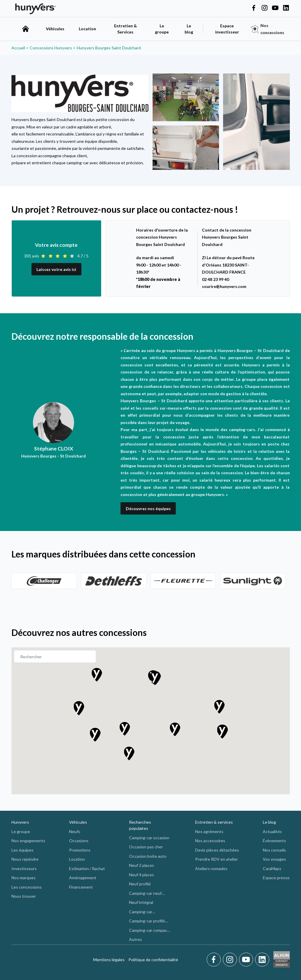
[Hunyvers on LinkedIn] (286, 8)
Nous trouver (24, 896)
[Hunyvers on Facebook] (254, 8)
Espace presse (276, 878)
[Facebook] (215, 960)
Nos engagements (28, 841)
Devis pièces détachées (217, 850)
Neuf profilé (140, 884)
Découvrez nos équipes (148, 509)
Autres (136, 939)
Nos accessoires (210, 841)
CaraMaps (272, 868)
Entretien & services (214, 822)
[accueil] (26, 29)
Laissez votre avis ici (56, 269)
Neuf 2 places (142, 865)
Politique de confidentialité (153, 960)
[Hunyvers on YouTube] (275, 8)
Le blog (269, 822)
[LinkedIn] (262, 960)
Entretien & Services (126, 29)
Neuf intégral (141, 902)
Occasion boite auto (148, 856)
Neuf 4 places (142, 875)
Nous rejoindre (25, 859)
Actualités (272, 831)
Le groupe (162, 29)
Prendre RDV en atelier (216, 859)
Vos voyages (274, 859)
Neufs (75, 831)
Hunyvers (20, 822)
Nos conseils (274, 850)
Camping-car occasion (149, 838)
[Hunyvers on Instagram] (265, 8)
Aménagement (83, 878)
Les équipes (22, 850)
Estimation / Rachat (87, 868)
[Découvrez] (44, 581)
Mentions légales (109, 960)
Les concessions (27, 887)
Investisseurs (24, 868)
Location (87, 29)
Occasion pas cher (146, 847)
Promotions (80, 850)
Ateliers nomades (211, 868)
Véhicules (55, 29)
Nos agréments (209, 831)
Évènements (274, 841)
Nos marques (24, 878)
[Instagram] (231, 960)
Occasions (79, 841)
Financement (81, 887)
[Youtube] (247, 960)
